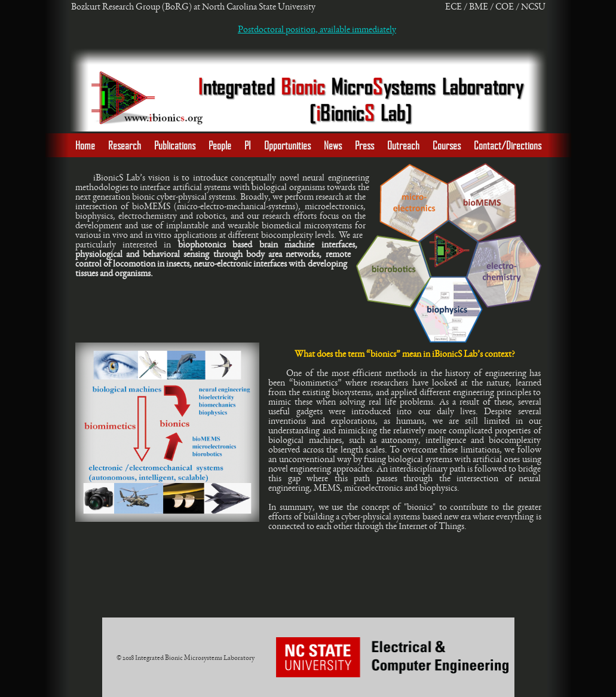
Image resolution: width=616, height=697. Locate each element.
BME (479, 7)
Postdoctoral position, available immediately (317, 29)
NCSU (533, 7)
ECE (453, 7)
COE (505, 7)
